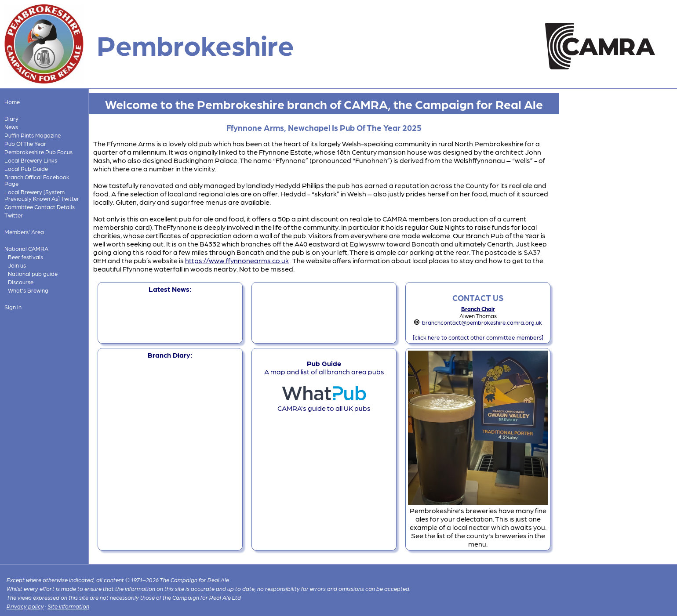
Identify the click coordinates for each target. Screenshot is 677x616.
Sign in (13, 307)
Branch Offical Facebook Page (37, 180)
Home (12, 102)
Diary (11, 118)
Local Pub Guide (26, 168)
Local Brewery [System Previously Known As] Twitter (42, 195)
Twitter (14, 215)
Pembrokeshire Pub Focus (38, 152)
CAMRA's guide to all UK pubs (324, 404)
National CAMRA (26, 248)
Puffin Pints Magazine (33, 135)
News (11, 127)
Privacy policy (25, 606)
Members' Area (24, 232)
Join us (17, 265)
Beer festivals (25, 257)
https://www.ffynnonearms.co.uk (237, 260)
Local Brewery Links (31, 160)
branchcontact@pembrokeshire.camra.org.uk (482, 322)
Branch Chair (478, 309)
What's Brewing (28, 290)
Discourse (21, 282)
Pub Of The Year (25, 143)
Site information (68, 606)
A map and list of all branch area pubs (324, 367)
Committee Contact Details (40, 207)
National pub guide (33, 274)
